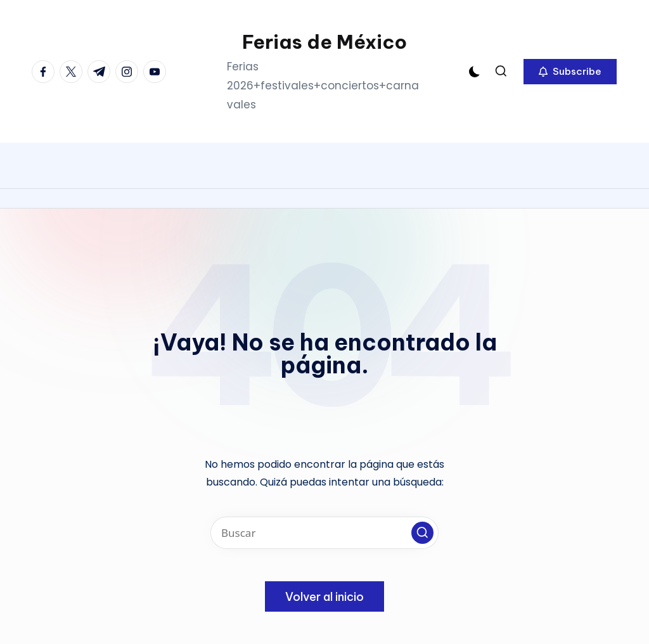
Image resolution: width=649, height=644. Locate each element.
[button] (570, 72)
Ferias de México (324, 42)
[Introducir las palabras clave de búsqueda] (324, 533)
